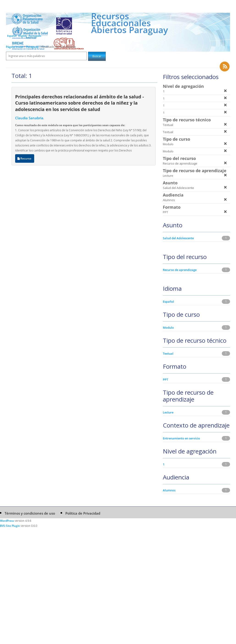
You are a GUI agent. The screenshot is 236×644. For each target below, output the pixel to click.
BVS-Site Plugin (10, 526)
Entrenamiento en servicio (181, 438)
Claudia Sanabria (29, 118)
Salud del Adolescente (178, 238)
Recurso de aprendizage (180, 270)
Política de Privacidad (83, 513)
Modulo (168, 328)
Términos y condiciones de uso (30, 513)
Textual (168, 353)
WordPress (7, 521)
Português (35, 36)
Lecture (168, 412)
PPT (165, 379)
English (23, 36)
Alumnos (169, 490)
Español (12, 36)
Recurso (25, 158)
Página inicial (15, 47)
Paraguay (33, 47)
